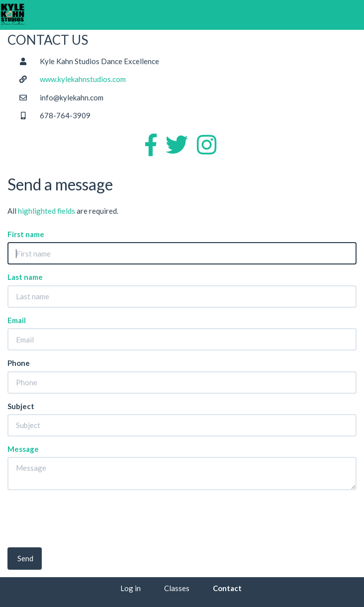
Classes (177, 588)
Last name (25, 277)
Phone (19, 363)
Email (17, 320)
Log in (131, 588)
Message (23, 449)
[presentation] (83, 517)
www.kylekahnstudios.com (83, 79)
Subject (21, 406)
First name (26, 234)
